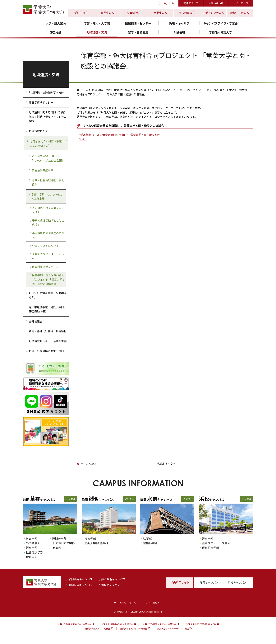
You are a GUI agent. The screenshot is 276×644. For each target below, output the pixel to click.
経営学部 (32, 548)
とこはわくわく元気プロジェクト (48, 210)
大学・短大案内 (56, 23)
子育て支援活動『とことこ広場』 (48, 223)
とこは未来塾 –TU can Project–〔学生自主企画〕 (48, 158)
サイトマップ (241, 3)
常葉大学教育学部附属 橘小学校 (201, 624)
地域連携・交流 (97, 32)
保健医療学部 (210, 548)
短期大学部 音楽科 (96, 543)
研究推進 (56, 32)
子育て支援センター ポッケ (48, 256)
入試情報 (179, 32)
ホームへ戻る (89, 464)
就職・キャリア (179, 23)
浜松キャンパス (111, 585)
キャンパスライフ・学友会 (220, 23)
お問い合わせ (216, 3)
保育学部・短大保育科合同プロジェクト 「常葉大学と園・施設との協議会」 (48, 279)
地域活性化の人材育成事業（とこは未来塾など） (144, 90)
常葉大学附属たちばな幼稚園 (134, 628)
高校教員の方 (187, 13)
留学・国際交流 (138, 32)
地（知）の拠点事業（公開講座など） (48, 295)
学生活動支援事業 (43, 170)
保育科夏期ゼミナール (45, 267)
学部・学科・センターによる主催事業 (200, 90)
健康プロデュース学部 (216, 543)
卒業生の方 (160, 13)
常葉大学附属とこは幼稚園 (98, 628)
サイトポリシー (154, 603)
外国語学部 (33, 543)
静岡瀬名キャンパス (113, 579)
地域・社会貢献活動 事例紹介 (48, 182)
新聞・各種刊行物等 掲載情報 (48, 331)
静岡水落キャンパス (80, 585)
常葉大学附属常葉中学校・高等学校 (75, 624)
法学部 (147, 539)
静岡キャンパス (209, 582)
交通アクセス (191, 3)
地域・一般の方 (240, 13)
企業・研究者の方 (213, 13)
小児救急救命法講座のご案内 (48, 235)
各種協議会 (36, 321)
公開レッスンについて (45, 246)
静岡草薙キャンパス (80, 579)
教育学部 (32, 539)
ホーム (85, 90)
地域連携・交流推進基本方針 (46, 92)
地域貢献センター (40, 131)
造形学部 (90, 539)
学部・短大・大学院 (97, 23)
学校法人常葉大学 (220, 32)
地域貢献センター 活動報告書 (48, 341)
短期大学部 (59, 539)
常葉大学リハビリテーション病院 (173, 628)
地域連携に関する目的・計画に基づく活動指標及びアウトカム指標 (48, 117)
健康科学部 (150, 543)
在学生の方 (108, 13)
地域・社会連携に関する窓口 (46, 351)
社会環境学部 (34, 552)
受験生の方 (81, 13)
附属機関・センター (138, 23)
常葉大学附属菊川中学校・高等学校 (159, 624)
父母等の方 (134, 13)
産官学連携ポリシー (41, 102)
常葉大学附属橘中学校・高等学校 (117, 624)
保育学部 (32, 557)
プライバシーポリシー (126, 603)
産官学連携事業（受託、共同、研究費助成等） (48, 309)
